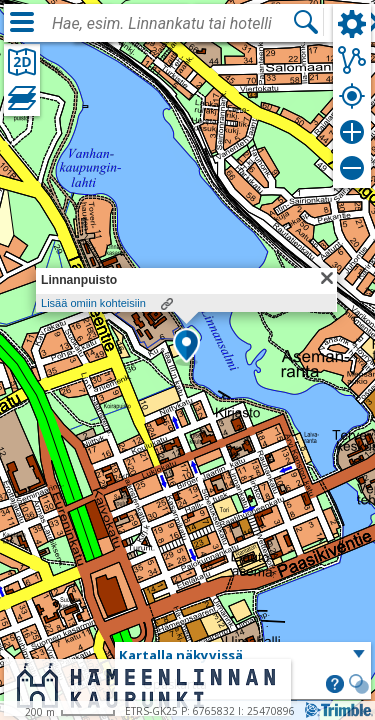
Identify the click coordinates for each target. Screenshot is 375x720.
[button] (186, 347)
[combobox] (172, 24)
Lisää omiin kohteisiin (93, 303)
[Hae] (306, 22)
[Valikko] (22, 22)
